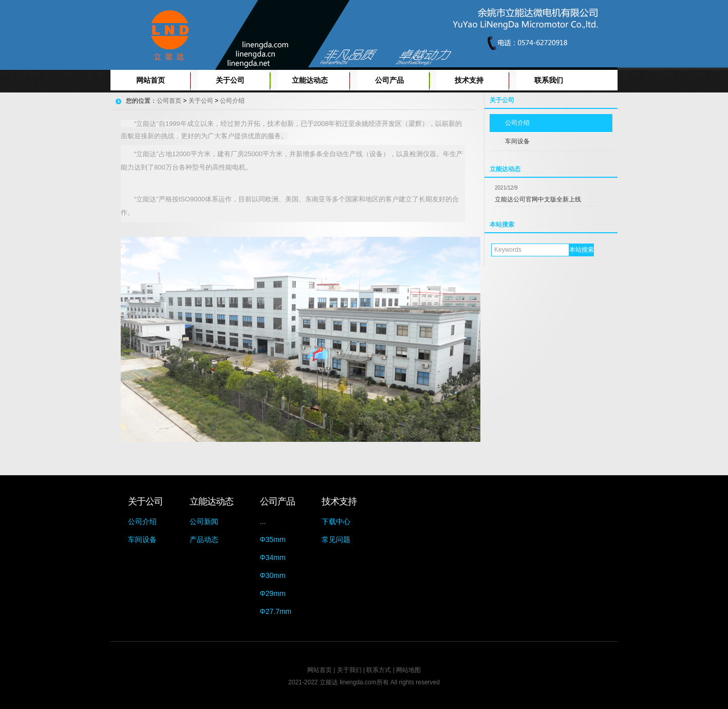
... (263, 521)
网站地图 (408, 670)
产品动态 (204, 539)
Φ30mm (273, 575)
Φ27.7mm (276, 611)
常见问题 (336, 539)
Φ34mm (273, 557)
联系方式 (379, 670)
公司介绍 (517, 123)
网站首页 (151, 80)
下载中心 (336, 521)
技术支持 (469, 80)
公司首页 (169, 101)
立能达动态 (310, 80)
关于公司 (230, 80)
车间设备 (517, 141)
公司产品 (389, 80)
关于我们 (349, 670)
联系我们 (549, 80)
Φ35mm (273, 539)
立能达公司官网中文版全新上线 (538, 199)
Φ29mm (273, 593)
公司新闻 (204, 521)
